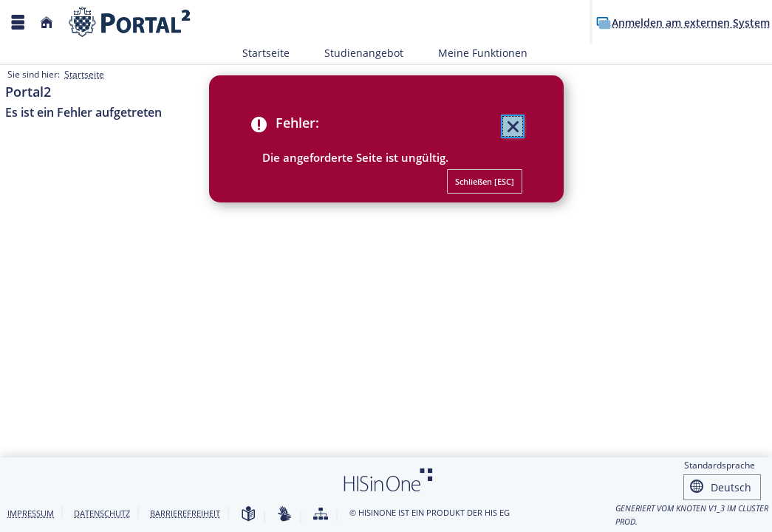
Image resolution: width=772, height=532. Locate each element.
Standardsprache (720, 467)
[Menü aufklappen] (18, 23)
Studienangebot (356, 53)
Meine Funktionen (475, 53)
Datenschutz (102, 513)
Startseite (266, 53)
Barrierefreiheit (185, 513)
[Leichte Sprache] (248, 515)
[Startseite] (47, 23)
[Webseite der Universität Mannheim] (130, 22)
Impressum (31, 513)
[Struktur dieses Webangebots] (321, 515)
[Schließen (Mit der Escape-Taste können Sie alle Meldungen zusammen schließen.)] (513, 126)
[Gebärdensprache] (284, 515)
